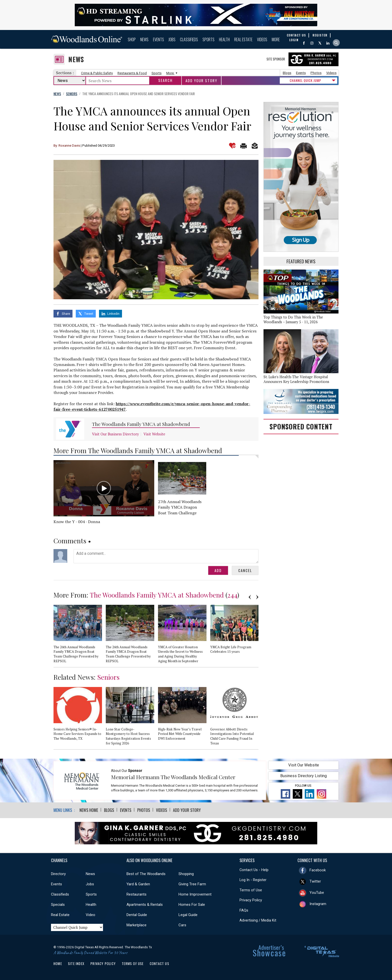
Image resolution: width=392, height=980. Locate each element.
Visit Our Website (304, 765)
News (144, 39)
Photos (316, 73)
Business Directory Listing (303, 776)
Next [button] (257, 597)
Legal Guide (188, 915)
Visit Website (154, 434)
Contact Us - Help (254, 870)
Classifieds (189, 39)
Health (224, 39)
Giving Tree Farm (192, 884)
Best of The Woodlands (146, 874)
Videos (262, 39)
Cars (182, 925)
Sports (208, 39)
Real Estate (243, 39)
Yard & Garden (138, 884)
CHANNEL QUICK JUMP (305, 80)
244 (232, 595)
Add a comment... (166, 556)
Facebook (318, 870)
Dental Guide (137, 915)
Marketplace (136, 925)
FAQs (244, 910)
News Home (89, 810)
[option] (80, 636)
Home (58, 964)
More (276, 39)
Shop (132, 39)
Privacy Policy (251, 900)
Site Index (76, 964)
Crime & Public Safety (97, 73)
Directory (58, 874)
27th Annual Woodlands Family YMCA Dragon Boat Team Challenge (180, 507)
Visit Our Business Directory (115, 434)
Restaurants (136, 894)
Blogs (287, 73)
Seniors (108, 677)
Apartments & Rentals (145, 905)
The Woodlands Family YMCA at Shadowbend (141, 424)
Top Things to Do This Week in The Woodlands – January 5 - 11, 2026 (293, 320)
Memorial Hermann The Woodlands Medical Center (173, 777)
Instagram (318, 904)
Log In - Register (253, 880)
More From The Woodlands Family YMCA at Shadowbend (138, 450)
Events (158, 39)
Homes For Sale (192, 905)
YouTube (317, 893)
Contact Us (159, 964)
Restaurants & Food (132, 73)
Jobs (172, 39)
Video (90, 915)
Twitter (315, 881)
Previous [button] (250, 597)
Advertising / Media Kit (258, 920)
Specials (58, 905)
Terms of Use (251, 890)
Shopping (186, 874)
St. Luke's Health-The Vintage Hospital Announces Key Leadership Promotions (296, 379)
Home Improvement (195, 894)
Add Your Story (201, 81)
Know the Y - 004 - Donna (77, 522)
